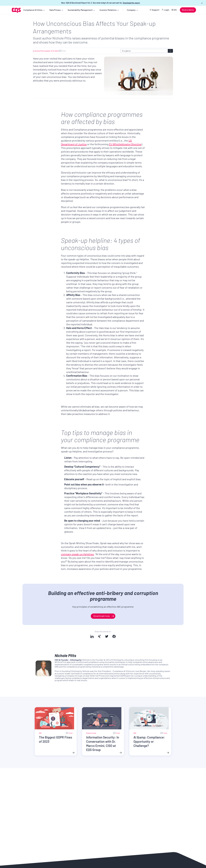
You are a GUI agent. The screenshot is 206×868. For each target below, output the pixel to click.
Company (131, 10)
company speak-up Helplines (77, 554)
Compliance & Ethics (33, 10)
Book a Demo (188, 10)
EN (175, 10)
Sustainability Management (80, 10)
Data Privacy (55, 10)
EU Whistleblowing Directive (125, 144)
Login (167, 10)
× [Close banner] (202, 3)
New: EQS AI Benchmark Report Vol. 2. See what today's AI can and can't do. (101, 3)
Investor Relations (108, 10)
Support (156, 10)
